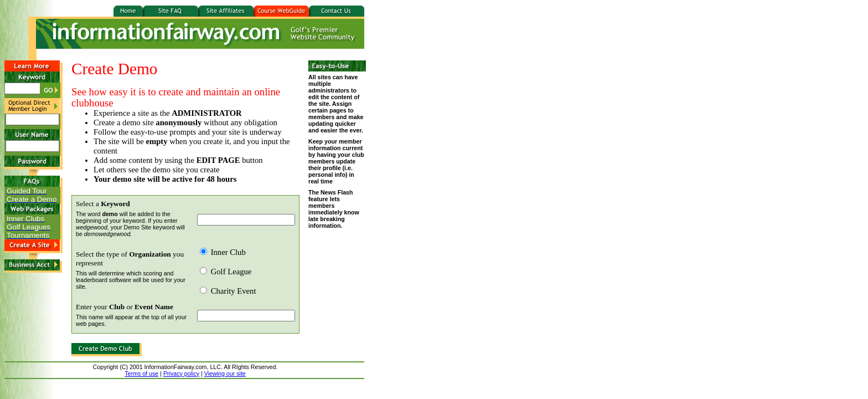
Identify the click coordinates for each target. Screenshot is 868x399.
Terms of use (141, 374)
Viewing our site (225, 374)
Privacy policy (181, 374)
